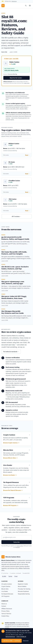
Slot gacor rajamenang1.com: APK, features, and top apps (13, 283)
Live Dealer (5, 591)
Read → (27, 155)
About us (4, 604)
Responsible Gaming (24, 594)
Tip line (10, 576)
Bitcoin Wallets (22, 586)
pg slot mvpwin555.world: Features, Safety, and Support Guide (15, 238)
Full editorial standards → (11, 352)
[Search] (26, 6)
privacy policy (20, 546)
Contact (4, 606)
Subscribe (17, 542)
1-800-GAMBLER (21, 637)
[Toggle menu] (30, 6)
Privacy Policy (5, 611)
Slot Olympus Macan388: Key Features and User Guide (13, 312)
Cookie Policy (5, 616)
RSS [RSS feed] (4, 576)
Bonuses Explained (23, 591)
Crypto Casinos (6, 586)
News (3, 13)
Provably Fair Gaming (24, 589)
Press (16, 576)
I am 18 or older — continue (12, 641)
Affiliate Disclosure (7, 609)
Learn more (27, 83)
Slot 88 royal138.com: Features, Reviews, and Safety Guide (14, 25)
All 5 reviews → (16, 216)
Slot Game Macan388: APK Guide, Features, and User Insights (14, 253)
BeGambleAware (10, 637)
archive (18, 547)
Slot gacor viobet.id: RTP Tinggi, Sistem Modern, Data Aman (14, 297)
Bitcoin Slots (5, 589)
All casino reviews (7, 584)
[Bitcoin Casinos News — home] (3, 6)
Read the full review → (17, 78)
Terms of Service (6, 614)
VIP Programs (5, 596)
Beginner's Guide (23, 584)
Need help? (26, 641)
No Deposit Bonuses (7, 594)
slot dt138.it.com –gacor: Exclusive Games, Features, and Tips (15, 268)
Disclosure (14, 1)
